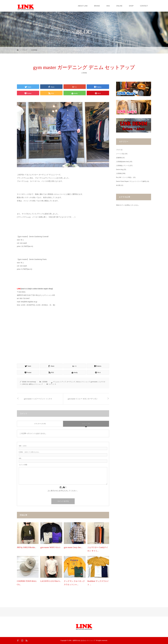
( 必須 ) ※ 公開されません (29, 452)
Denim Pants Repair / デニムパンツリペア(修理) (131, 181)
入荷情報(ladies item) (123, 162)
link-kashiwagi (32, 382)
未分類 (118, 185)
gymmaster (94, 382)
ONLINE (119, 6)
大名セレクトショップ (83, 382)
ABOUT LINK (83, 6)
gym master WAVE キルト (51, 547)
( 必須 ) (23, 446)
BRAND (97, 6)
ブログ (118, 150)
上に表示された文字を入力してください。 (63, 491)
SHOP (131, 6)
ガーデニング (71, 382)
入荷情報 (84, 73)
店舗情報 (119, 158)
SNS (108, 6)
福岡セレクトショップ (36, 384)
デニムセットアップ (59, 382)
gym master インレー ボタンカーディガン (83, 399)
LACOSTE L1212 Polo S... (51, 581)
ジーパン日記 (120, 154)
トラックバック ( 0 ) (40, 424)
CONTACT (144, 6)
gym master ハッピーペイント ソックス (38, 399)
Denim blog (120, 170)
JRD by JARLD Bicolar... (26, 547)
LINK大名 (25, 384)
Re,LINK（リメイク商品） (124, 177)
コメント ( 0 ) (86, 424)
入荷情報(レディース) (123, 166)
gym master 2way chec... (73, 547)
